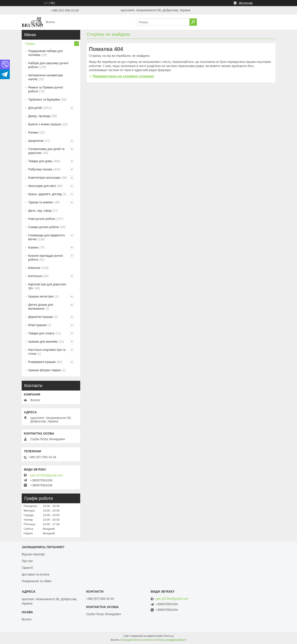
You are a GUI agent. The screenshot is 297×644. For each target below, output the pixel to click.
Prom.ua (169, 636)
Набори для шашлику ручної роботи (48, 65)
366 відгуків (246, 3)
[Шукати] (193, 22)
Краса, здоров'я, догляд (45, 194)
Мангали (34, 268)
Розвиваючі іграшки (42, 362)
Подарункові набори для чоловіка (45, 53)
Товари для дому (40, 161)
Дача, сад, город (40, 211)
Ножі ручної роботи (42, 219)
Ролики (33, 132)
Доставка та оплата (35, 574)
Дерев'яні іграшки (41, 317)
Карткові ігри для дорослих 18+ (47, 286)
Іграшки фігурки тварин (45, 370)
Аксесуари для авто (42, 186)
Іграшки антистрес (41, 296)
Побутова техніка (40, 169)
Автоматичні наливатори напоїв (46, 77)
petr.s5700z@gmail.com (47, 475)
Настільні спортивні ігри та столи (47, 352)
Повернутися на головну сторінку (123, 76)
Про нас (27, 561)
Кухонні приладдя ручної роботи (46, 258)
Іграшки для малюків (43, 342)
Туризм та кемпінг (41, 202)
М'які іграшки (37, 325)
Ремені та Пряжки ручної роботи (46, 89)
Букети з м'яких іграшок (45, 124)
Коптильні (35, 276)
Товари (30, 44)
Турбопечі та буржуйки (44, 100)
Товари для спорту (41, 333)
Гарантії (27, 568)
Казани (33, 247)
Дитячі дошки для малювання (41, 307)
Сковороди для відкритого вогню (47, 237)
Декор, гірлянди (39, 116)
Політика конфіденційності (170, 640)
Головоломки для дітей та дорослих (46, 151)
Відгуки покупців (33, 554)
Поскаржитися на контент (137, 640)
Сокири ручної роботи (44, 227)
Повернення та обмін (37, 581)
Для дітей (35, 108)
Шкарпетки (36, 141)
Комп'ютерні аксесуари (44, 178)
